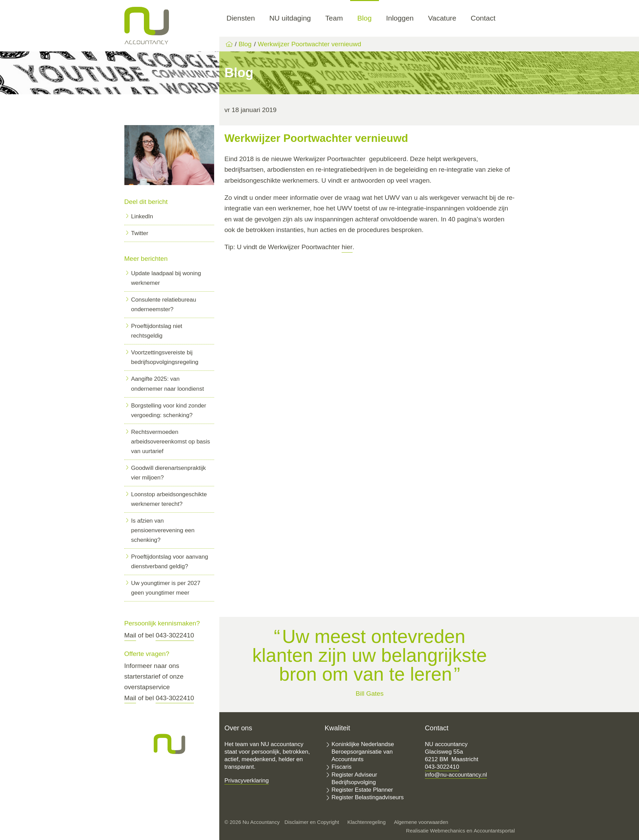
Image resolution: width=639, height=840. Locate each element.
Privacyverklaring (247, 781)
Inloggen (400, 18)
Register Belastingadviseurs (367, 797)
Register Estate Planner (362, 790)
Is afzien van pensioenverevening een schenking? (163, 530)
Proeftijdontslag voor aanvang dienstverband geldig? (170, 562)
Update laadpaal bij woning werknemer (166, 278)
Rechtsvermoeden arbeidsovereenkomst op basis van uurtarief (171, 442)
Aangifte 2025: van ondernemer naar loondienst (168, 384)
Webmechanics (447, 831)
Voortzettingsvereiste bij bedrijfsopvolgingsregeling (165, 357)
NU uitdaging (290, 18)
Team (334, 18)
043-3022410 (175, 635)
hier (347, 247)
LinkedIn (142, 216)
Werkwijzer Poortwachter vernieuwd (309, 44)
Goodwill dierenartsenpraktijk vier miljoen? (169, 473)
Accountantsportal (494, 831)
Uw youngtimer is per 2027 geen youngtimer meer (166, 588)
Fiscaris (341, 767)
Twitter (140, 233)
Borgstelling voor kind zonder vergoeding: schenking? (169, 410)
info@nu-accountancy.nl (456, 775)
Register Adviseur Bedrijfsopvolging (354, 778)
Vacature (442, 18)
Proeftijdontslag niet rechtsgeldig (157, 331)
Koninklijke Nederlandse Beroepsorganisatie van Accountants (362, 752)
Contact (483, 18)
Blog (365, 18)
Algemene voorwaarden (421, 822)
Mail (130, 635)
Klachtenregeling (367, 822)
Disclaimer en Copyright (312, 822)
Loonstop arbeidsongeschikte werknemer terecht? (169, 499)
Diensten (241, 18)
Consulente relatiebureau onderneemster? (164, 305)
